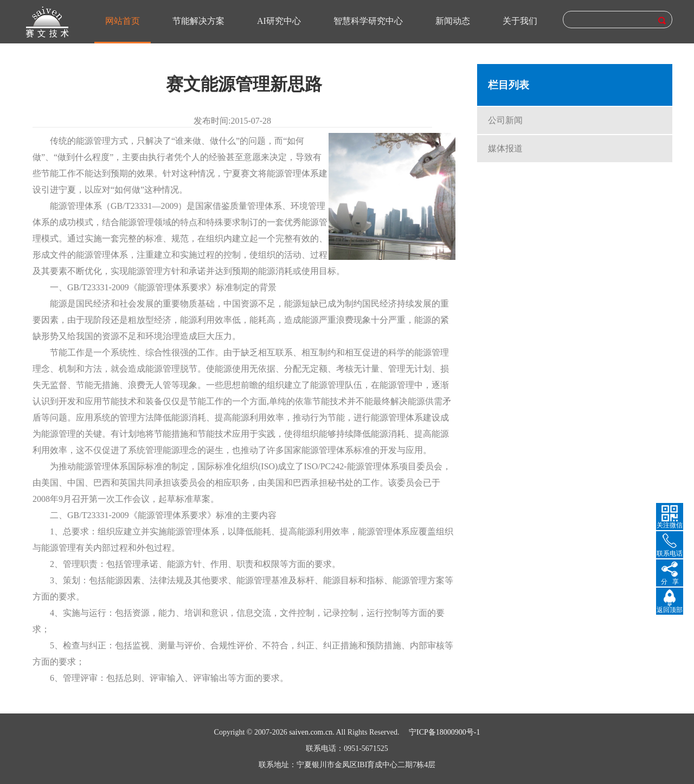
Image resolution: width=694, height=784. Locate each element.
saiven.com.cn (311, 732)
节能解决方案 (198, 21)
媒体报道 (505, 148)
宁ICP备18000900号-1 (444, 732)
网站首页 (123, 21)
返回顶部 (670, 610)
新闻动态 (453, 21)
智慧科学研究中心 (368, 21)
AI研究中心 (279, 21)
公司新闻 (505, 120)
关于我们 (520, 21)
